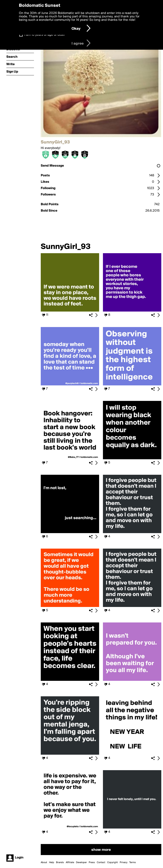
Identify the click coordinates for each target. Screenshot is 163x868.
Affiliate (70, 862)
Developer (81, 862)
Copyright (112, 862)
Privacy (124, 862)
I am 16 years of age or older (45, 35)
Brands (60, 862)
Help (52, 862)
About (44, 862)
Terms (133, 862)
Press (92, 862)
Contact (101, 862)
